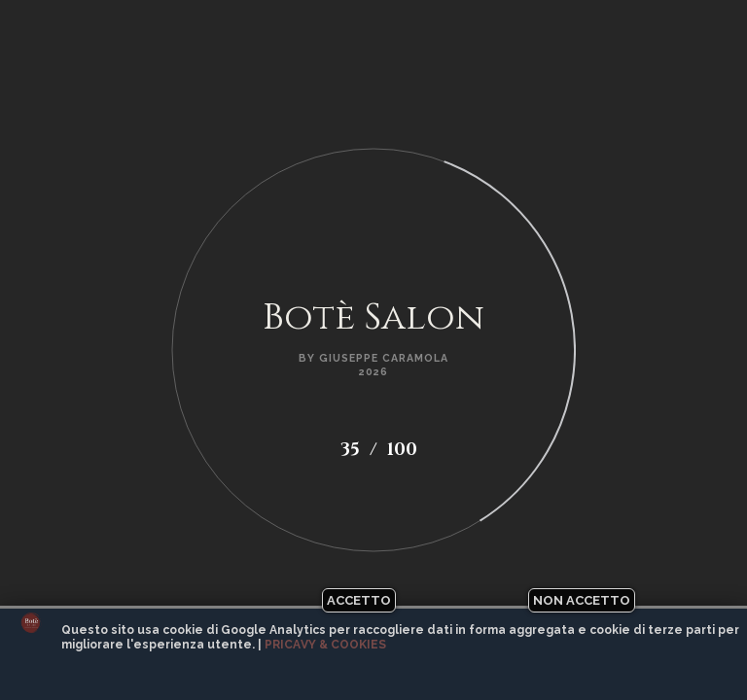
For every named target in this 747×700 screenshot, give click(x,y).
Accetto (359, 600)
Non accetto (582, 600)
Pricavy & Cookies (325, 645)
